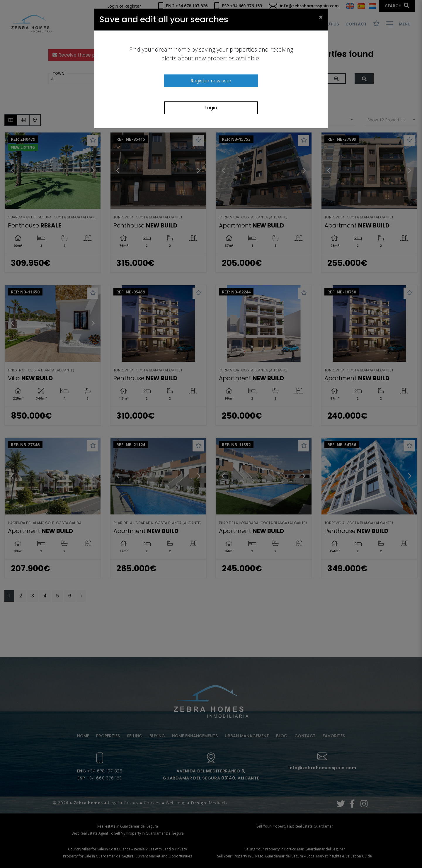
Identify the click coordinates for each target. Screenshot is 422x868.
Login (211, 108)
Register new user (211, 81)
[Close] (321, 17)
